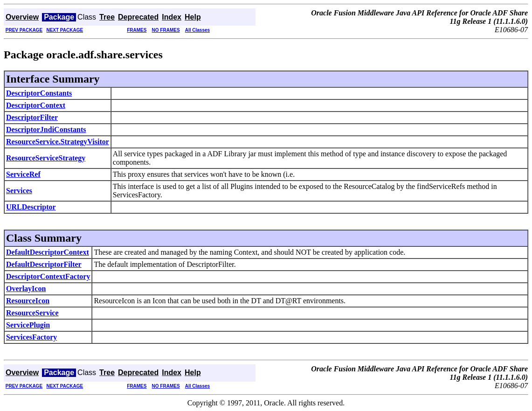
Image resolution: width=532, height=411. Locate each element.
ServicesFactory (31, 337)
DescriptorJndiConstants (46, 129)
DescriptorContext (36, 105)
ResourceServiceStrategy (46, 158)
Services (19, 191)
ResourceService (32, 313)
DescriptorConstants (39, 93)
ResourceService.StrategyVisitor (58, 142)
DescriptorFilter (32, 117)
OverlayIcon (26, 289)
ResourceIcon (28, 301)
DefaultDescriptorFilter (44, 264)
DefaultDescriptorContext (48, 252)
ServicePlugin (28, 325)
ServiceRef (23, 174)
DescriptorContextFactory (48, 276)
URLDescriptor (31, 207)
